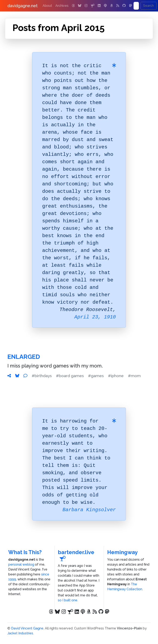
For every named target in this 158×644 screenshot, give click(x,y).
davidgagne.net (23, 6)
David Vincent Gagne (27, 628)
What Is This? (25, 552)
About (47, 6)
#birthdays (42, 376)
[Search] (136, 6)
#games (96, 376)
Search (149, 6)
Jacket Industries (20, 633)
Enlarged (24, 357)
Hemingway (122, 552)
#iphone (116, 376)
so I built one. (68, 600)
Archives (62, 6)
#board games (70, 376)
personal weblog (21, 564)
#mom (134, 376)
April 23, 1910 (95, 317)
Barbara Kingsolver (89, 510)
